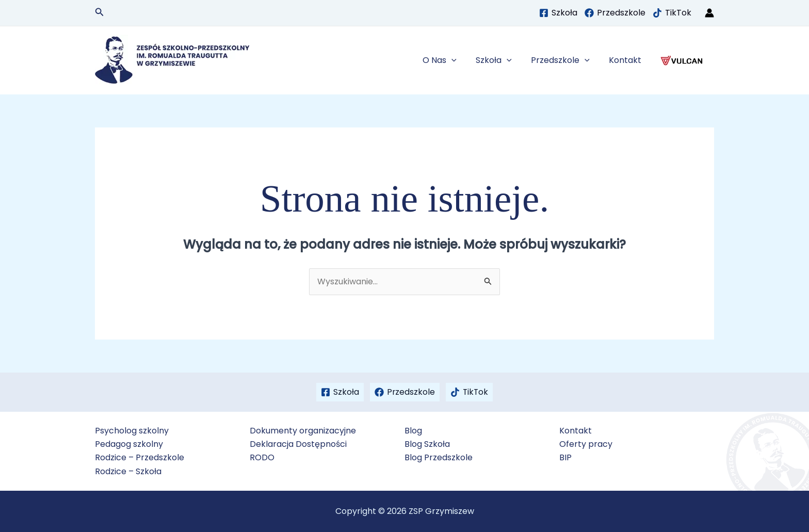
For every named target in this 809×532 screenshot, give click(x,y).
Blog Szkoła (427, 444)
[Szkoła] (558, 13)
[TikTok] (672, 13)
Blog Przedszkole (439, 457)
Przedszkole (567, 60)
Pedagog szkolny (129, 444)
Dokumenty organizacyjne (303, 431)
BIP (565, 457)
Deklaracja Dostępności (298, 444)
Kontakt (629, 60)
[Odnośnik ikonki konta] (709, 13)
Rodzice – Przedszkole (140, 457)
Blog (413, 431)
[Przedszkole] (615, 13)
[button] (100, 13)
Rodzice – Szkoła (128, 471)
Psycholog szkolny (132, 431)
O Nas (452, 60)
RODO (262, 457)
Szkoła (504, 60)
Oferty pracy (586, 444)
